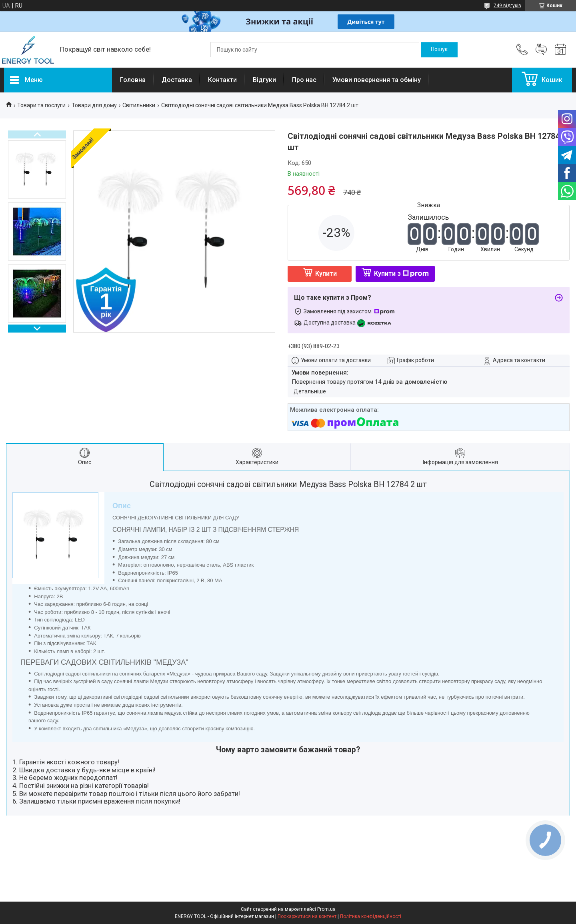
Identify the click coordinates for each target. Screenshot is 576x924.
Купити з (401, 274)
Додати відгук (541, 50)
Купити (326, 274)
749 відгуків (507, 6)
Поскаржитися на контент (307, 916)
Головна (133, 80)
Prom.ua (326, 909)
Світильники (139, 105)
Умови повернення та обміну (377, 80)
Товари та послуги (41, 105)
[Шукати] (439, 50)
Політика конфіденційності (371, 916)
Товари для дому (94, 105)
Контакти (222, 80)
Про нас (304, 80)
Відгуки (264, 80)
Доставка (177, 80)
